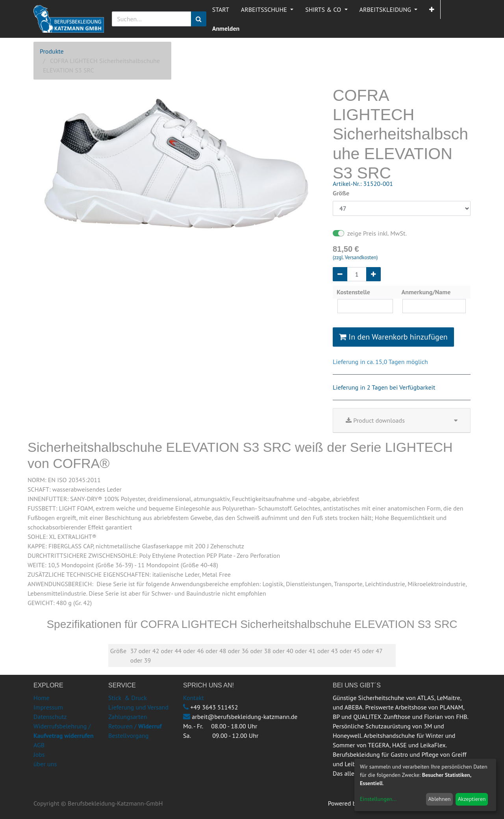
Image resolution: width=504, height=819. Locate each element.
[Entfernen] (340, 274)
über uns (45, 764)
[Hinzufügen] (373, 274)
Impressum (48, 707)
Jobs (39, 754)
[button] (432, 9)
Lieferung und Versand (138, 707)
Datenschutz (50, 717)
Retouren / (122, 726)
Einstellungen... (378, 799)
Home (41, 698)
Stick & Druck (128, 698)
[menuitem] (221, 9)
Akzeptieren (472, 799)
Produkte (52, 51)
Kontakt (194, 698)
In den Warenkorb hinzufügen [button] (393, 337)
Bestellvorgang (128, 735)
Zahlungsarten (128, 717)
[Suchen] (199, 19)
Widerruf (150, 726)
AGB (39, 745)
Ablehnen (439, 799)
